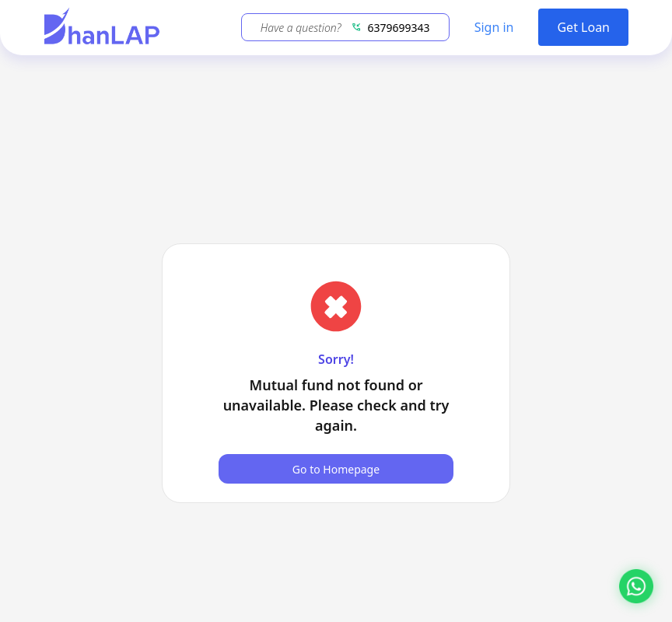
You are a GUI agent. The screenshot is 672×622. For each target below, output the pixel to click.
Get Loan (583, 27)
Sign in (494, 27)
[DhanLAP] (102, 28)
